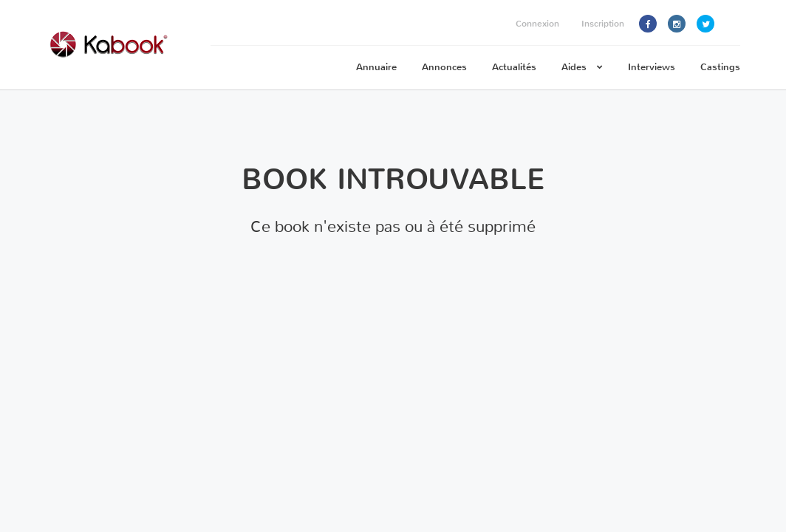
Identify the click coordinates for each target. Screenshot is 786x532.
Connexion (537, 24)
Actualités (514, 67)
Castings (720, 67)
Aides (582, 67)
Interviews (652, 67)
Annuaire (376, 67)
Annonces (444, 67)
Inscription (603, 24)
